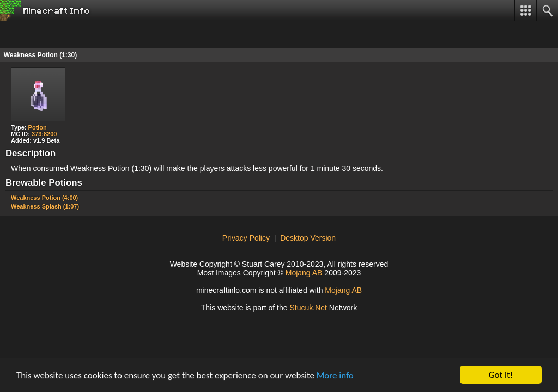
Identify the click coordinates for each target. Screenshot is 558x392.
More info (335, 375)
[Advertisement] (87, 35)
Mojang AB (304, 273)
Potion (38, 127)
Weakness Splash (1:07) (45, 206)
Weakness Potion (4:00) (44, 198)
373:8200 (44, 134)
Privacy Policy (246, 238)
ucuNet (308, 308)
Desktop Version (308, 238)
